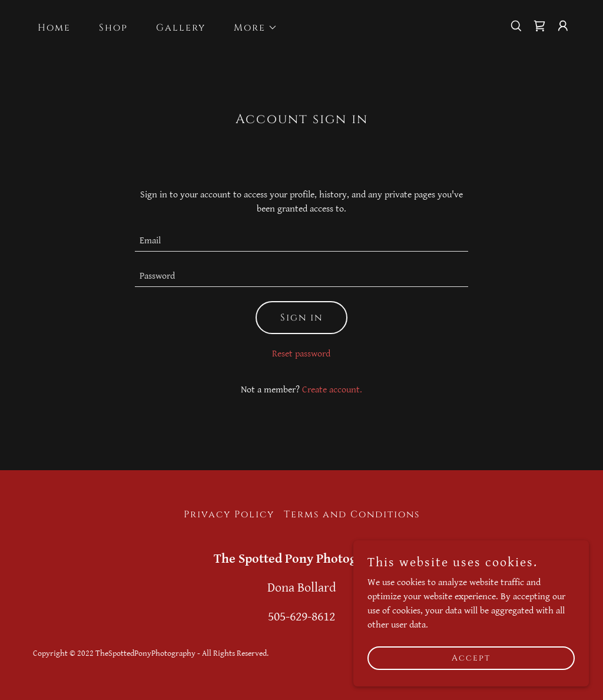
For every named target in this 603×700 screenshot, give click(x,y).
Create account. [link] (332, 390)
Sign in (301, 318)
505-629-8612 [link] (301, 617)
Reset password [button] (301, 354)
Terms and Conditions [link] (352, 514)
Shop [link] (113, 28)
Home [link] (54, 28)
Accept (471, 658)
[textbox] (301, 241)
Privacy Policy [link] (229, 514)
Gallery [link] (181, 28)
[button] (251, 28)
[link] (539, 26)
